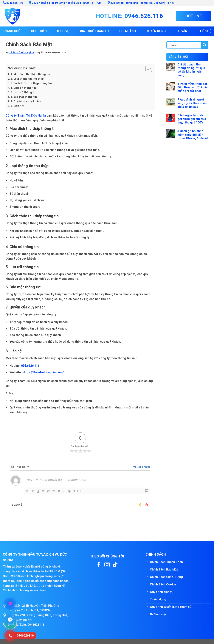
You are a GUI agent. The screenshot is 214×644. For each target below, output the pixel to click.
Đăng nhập (141, 467)
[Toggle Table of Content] (147, 69)
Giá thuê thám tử (94, 31)
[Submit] (205, 45)
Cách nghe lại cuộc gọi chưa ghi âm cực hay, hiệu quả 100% (192, 119)
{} (74, 491)
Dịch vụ (63, 31)
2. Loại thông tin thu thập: (27, 79)
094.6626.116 (30, 366)
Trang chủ (12, 31)
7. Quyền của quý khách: (26, 102)
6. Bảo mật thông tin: (24, 97)
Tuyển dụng (156, 31)
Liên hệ (206, 31)
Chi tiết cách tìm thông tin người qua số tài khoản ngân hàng (191, 70)
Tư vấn (183, 31)
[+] (79, 491)
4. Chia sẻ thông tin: (24, 88)
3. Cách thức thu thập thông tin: (31, 83)
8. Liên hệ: (17, 106)
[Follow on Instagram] (107, 565)
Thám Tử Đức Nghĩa (21, 52)
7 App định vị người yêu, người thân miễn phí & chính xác (192, 103)
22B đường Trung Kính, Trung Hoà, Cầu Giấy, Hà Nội (141, 3)
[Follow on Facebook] (99, 565)
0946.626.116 (13, 3)
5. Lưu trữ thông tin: (24, 92)
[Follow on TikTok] (115, 565)
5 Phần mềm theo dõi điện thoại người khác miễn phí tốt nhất (193, 87)
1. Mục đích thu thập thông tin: (31, 74)
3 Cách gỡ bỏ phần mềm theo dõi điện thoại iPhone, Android (193, 135)
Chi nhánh (128, 31)
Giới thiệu (39, 31)
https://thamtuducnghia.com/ (43, 372)
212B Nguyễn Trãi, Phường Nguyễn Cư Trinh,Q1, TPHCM (65, 3)
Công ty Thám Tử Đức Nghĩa (26, 116)
